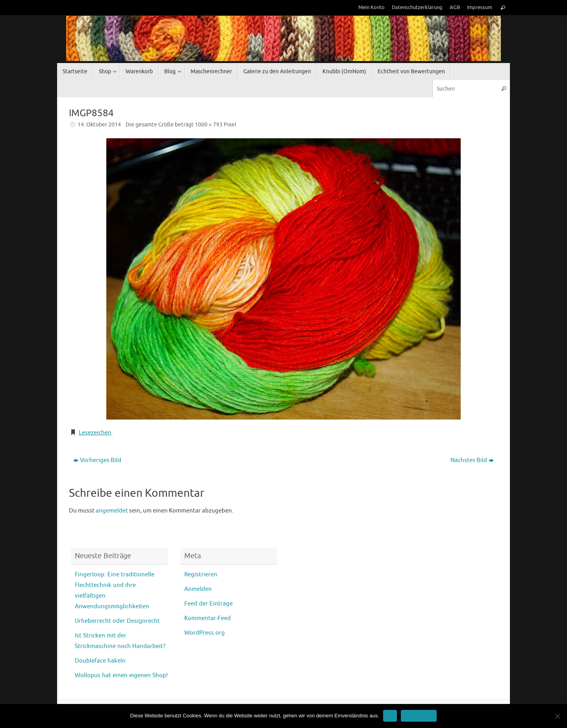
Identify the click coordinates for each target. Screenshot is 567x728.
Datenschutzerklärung (417, 7)
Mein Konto (372, 7)
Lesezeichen (95, 433)
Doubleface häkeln (100, 661)
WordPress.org (205, 633)
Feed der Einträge (208, 604)
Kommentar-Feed (208, 618)
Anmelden (198, 589)
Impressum (480, 7)
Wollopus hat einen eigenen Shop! (121, 675)
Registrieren (201, 575)
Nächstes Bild (472, 460)
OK (390, 716)
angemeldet (112, 511)
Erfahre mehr (419, 716)
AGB (455, 7)
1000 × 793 (209, 125)
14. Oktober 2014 (99, 125)
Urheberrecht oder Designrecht (117, 621)
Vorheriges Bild (97, 460)
